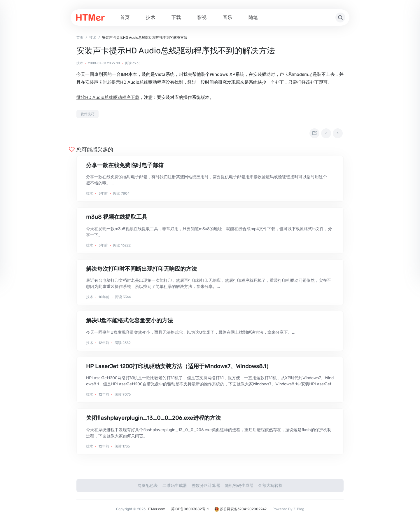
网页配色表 (148, 488)
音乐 (228, 17)
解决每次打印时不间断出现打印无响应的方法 (141, 271)
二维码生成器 (175, 488)
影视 (202, 17)
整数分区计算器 (206, 488)
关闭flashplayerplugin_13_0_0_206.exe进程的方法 (153, 420)
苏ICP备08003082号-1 (190, 511)
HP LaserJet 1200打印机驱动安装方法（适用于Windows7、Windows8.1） (179, 369)
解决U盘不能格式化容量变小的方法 (129, 323)
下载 (176, 17)
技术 (150, 17)
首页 (125, 17)
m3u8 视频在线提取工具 (117, 220)
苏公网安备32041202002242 (240, 511)
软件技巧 (87, 114)
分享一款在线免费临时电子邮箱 (125, 168)
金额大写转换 (270, 488)
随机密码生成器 (239, 488)
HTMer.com (156, 511)
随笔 (253, 17)
